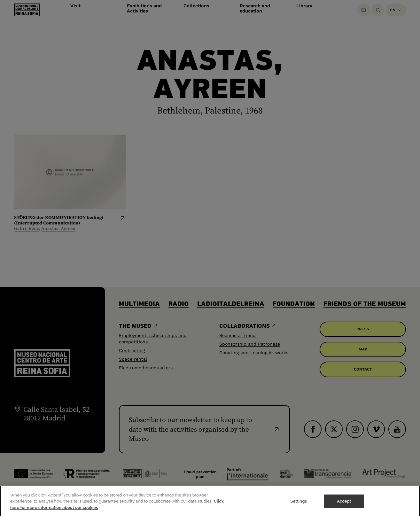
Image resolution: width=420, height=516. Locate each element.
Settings (299, 508)
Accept (344, 508)
